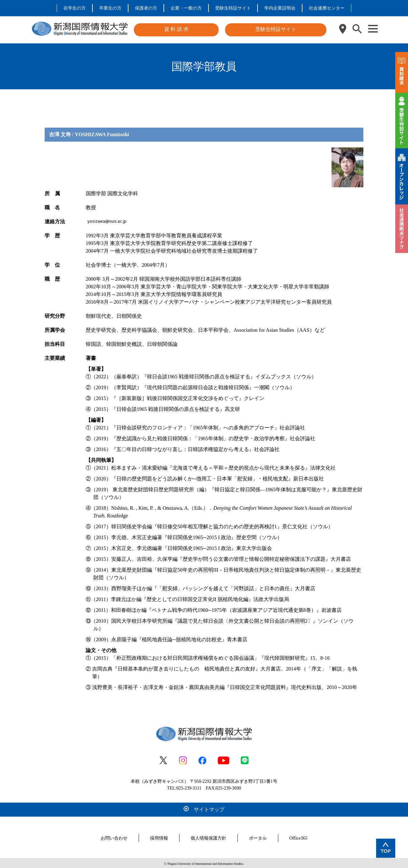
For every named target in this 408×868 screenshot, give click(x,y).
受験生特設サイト (233, 8)
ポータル (258, 837)
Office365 (299, 837)
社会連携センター (327, 8)
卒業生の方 (110, 8)
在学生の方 (75, 8)
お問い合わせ (114, 837)
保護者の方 (146, 8)
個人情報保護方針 (208, 837)
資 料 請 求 (176, 29)
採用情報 (159, 837)
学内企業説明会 (280, 8)
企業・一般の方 (186, 8)
